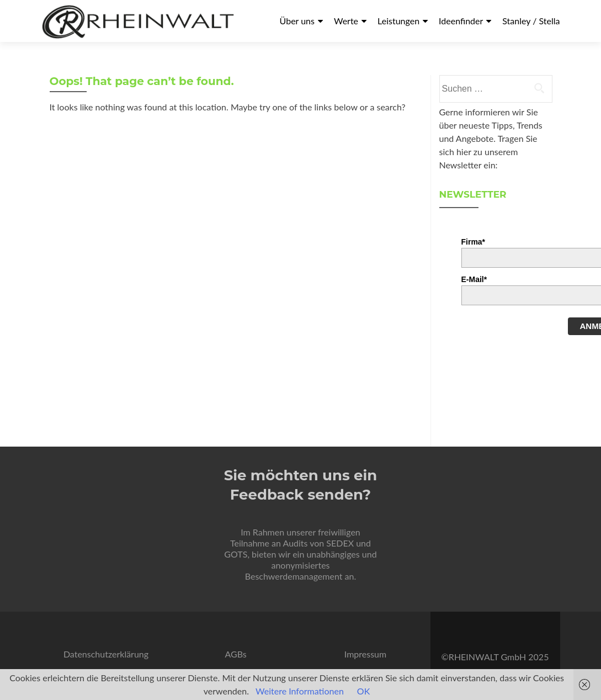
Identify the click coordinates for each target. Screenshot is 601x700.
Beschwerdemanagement (294, 576)
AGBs (235, 654)
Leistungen (398, 21)
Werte (346, 21)
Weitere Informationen (300, 691)
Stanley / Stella (531, 21)
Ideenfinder (461, 21)
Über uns (297, 21)
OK (363, 691)
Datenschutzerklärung (106, 654)
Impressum (365, 654)
